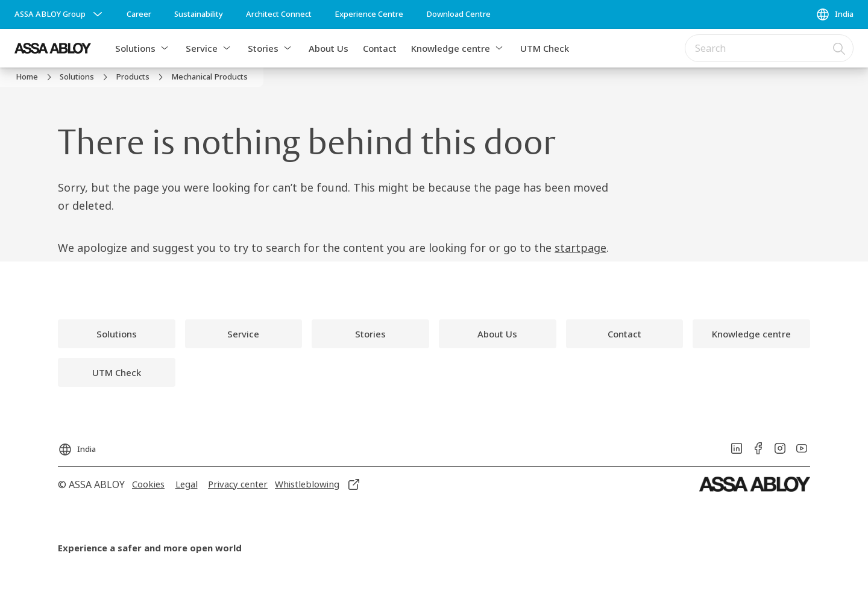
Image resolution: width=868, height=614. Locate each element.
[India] (835, 14)
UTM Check (545, 48)
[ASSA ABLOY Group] (60, 14)
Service (202, 48)
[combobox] (769, 48)
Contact (380, 48)
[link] (139, 14)
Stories (263, 48)
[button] (165, 48)
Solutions (135, 48)
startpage (580, 248)
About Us (329, 48)
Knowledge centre (451, 48)
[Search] (840, 48)
